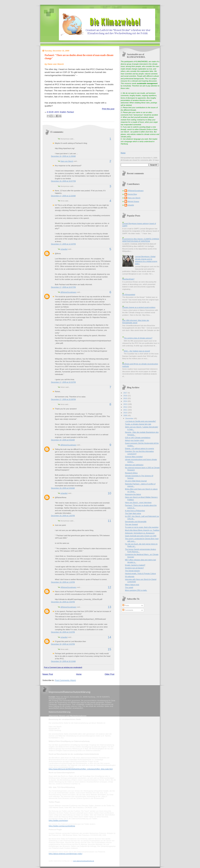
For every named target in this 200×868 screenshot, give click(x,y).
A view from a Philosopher (135, 511)
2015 (126, 398)
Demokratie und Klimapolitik (136, 522)
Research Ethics (131, 473)
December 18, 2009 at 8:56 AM (63, 440)
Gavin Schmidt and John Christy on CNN (141, 536)
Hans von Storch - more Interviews (138, 502)
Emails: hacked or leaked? (135, 565)
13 (109, 607)
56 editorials (130, 576)
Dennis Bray (132, 194)
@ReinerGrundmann (68, 292)
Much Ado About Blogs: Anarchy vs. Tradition (142, 530)
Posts (126, 605)
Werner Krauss (133, 201)
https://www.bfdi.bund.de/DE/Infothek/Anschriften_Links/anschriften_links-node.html (81, 769)
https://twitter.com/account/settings (62, 826)
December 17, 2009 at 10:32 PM (63, 382)
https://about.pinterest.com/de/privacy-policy (66, 854)
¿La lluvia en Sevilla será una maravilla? (140, 421)
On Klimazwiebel (129, 294)
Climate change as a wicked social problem (139, 307)
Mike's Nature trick (132, 585)
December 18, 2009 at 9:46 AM (63, 488)
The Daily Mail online (133, 513)
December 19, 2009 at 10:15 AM (63, 661)
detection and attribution (134, 465)
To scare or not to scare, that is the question (142, 527)
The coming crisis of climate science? (138, 338)
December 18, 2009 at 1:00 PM (63, 516)
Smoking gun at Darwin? (134, 568)
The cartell (129, 587)
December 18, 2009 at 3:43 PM (63, 644)
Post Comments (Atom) (65, 680)
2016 (126, 396)
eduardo (131, 205)
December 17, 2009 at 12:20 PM (63, 244)
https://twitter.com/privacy (58, 820)
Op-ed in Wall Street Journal (136, 481)
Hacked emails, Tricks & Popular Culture (140, 574)
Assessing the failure (133, 494)
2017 (126, 393)
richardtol (64, 249)
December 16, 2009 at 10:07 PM (63, 181)
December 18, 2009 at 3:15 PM (63, 632)
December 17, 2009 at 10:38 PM (63, 399)
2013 (126, 404)
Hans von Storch (67, 161)
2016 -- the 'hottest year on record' (137, 351)
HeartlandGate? (128, 279)
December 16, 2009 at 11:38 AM (63, 156)
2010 (126, 413)
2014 (126, 401)
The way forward (131, 524)
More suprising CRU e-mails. (136, 590)
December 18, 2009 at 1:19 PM (63, 582)
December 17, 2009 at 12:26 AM (63, 196)
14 (109, 637)
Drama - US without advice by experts (139, 448)
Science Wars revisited (134, 457)
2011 (126, 410)
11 (109, 521)
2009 (126, 415)
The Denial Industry (132, 571)
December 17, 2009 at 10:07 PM (63, 287)
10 (109, 493)
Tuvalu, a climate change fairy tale (138, 424)
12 (109, 587)
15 (109, 649)
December (130, 418)
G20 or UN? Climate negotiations (138, 438)
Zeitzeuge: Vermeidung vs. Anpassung (140, 533)
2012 (126, 407)
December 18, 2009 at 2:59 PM (63, 602)
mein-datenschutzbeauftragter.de (83, 861)
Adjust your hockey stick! (135, 440)
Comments (128, 610)
